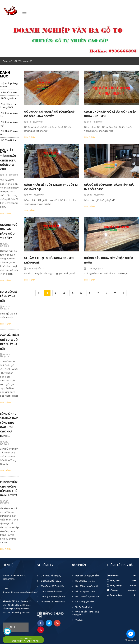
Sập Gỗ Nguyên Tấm (85, 591)
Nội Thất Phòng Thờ (9, 133)
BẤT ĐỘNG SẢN (9, 92)
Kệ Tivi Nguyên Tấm (84, 602)
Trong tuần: (122, 580)
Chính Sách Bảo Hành (51, 591)
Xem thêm (6, 213)
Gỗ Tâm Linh (8, 140)
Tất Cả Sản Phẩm (83, 607)
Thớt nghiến (8, 98)
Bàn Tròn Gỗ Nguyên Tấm (87, 597)
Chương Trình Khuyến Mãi (53, 597)
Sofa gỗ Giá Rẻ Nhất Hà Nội (8, 296)
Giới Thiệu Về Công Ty (51, 576)
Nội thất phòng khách (9, 85)
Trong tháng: (122, 585)
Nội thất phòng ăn (9, 115)
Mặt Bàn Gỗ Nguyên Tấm (87, 576)
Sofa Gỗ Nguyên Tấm (85, 581)
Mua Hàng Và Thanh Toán (52, 602)
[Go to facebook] (131, 634)
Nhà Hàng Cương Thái (6, 106)
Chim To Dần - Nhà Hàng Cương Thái (85, 613)
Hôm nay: (122, 576)
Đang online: (122, 595)
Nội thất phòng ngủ (9, 124)
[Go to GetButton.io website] (131, 640)
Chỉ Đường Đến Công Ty (52, 581)
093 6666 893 (25, 638)
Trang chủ (7, 61)
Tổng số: (122, 590)
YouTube (79, 620)
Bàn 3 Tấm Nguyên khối (86, 586)
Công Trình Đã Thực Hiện (52, 586)
